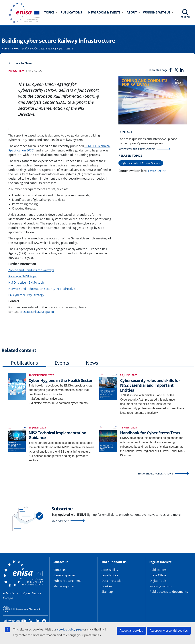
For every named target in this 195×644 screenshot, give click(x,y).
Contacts (60, 570)
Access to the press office (137, 149)
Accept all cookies (131, 631)
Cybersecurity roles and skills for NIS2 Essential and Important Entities (150, 385)
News (92, 363)
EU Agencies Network (26, 609)
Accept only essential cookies (169, 631)
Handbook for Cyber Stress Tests (150, 433)
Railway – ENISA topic (23, 276)
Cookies (107, 586)
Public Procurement (67, 581)
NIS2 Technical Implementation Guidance (57, 435)
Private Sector (156, 171)
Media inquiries (64, 586)
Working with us (161, 586)
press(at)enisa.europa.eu (37, 312)
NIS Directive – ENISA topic (26, 282)
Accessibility (110, 570)
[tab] (24, 364)
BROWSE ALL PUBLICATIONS (155, 474)
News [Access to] (16, 48)
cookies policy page (70, 629)
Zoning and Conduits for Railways (31, 270)
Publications (71, 12)
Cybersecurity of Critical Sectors (141, 163)
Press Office (158, 575)
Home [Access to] (5, 48)
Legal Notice (110, 575)
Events (62, 363)
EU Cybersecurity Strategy (26, 295)
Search (185, 17)
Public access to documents (169, 592)
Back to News (23, 63)
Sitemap (107, 592)
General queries (64, 575)
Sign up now (60, 521)
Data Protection (112, 581)
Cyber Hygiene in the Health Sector (61, 380)
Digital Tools (158, 581)
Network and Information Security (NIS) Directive (42, 289)
